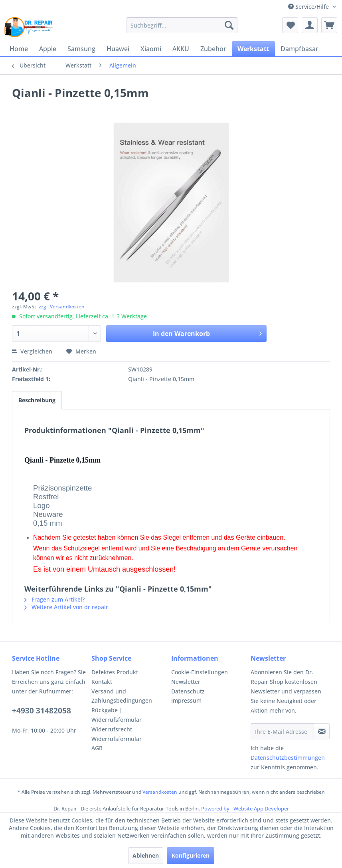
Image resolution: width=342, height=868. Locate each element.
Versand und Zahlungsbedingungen (122, 696)
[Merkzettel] (290, 25)
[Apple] (48, 49)
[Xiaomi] (151, 49)
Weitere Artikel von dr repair (66, 607)
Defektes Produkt (115, 672)
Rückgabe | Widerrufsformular (117, 715)
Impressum (186, 700)
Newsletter (186, 682)
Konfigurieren (191, 855)
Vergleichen (32, 351)
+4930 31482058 (42, 711)
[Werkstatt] (253, 49)
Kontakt (102, 682)
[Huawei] (118, 49)
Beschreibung (37, 400)
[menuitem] (182, 25)
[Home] (19, 49)
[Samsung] (81, 49)
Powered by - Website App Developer (245, 808)
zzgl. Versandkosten (62, 307)
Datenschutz (188, 691)
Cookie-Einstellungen (200, 672)
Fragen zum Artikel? (54, 599)
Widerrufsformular (117, 739)
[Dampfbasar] (299, 49)
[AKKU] (181, 49)
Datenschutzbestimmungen (288, 758)
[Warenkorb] (329, 25)
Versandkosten (160, 792)
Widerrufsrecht (112, 729)
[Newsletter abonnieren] (322, 731)
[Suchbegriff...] (182, 25)
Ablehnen (146, 855)
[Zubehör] (213, 49)
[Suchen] (229, 25)
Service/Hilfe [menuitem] (309, 7)
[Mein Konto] (310, 25)
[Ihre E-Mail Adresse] (282, 731)
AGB (97, 748)
